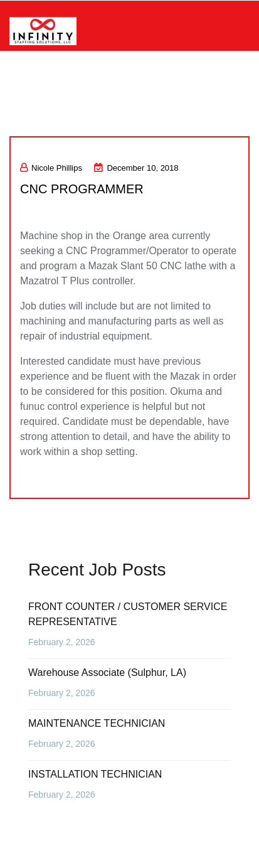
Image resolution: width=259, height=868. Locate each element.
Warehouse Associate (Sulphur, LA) (107, 672)
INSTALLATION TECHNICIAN (95, 774)
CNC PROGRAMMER (82, 189)
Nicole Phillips (51, 168)
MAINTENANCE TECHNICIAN (97, 723)
